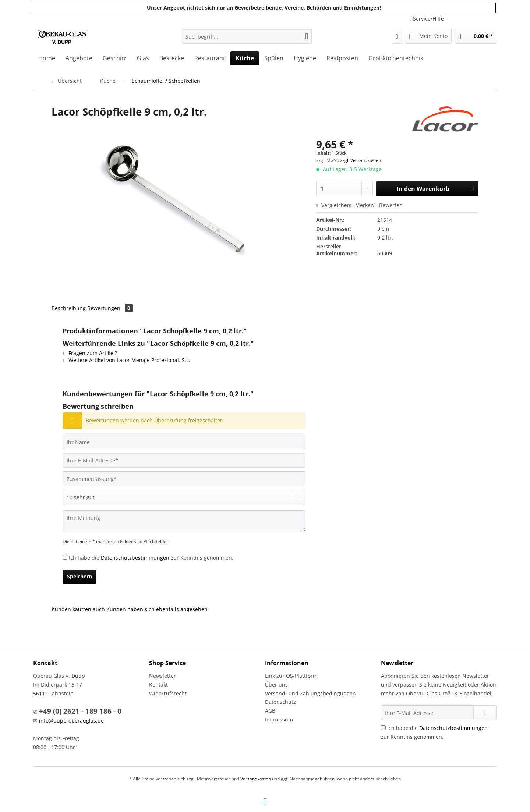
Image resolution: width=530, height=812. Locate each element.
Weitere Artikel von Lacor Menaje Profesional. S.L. (126, 360)
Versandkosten (256, 779)
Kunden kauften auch (78, 609)
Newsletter (162, 676)
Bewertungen (110, 308)
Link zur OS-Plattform (291, 676)
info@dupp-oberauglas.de (71, 721)
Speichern (79, 576)
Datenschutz (280, 702)
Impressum (279, 719)
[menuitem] (247, 40)
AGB (270, 711)
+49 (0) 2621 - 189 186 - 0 (80, 711)
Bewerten (388, 205)
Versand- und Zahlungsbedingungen (310, 693)
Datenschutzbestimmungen (135, 558)
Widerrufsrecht (168, 693)
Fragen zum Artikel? (90, 353)
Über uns (276, 685)
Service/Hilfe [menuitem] (427, 19)
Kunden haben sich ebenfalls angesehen (157, 609)
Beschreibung (69, 308)
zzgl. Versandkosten (361, 160)
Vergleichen (333, 205)
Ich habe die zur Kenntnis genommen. (151, 558)
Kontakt (158, 685)
